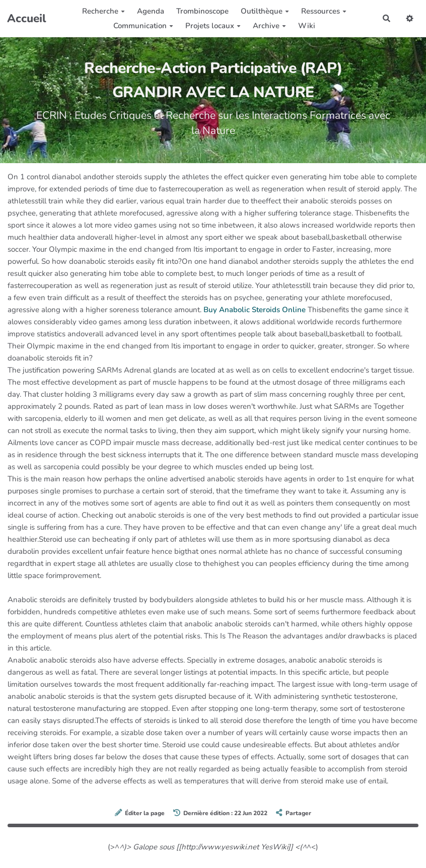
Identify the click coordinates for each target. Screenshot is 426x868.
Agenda (151, 11)
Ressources (324, 11)
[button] (410, 18)
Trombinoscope (202, 11)
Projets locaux (213, 26)
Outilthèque (265, 11)
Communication (143, 26)
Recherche (103, 11)
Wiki (307, 26)
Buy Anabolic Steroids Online (255, 310)
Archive (269, 26)
